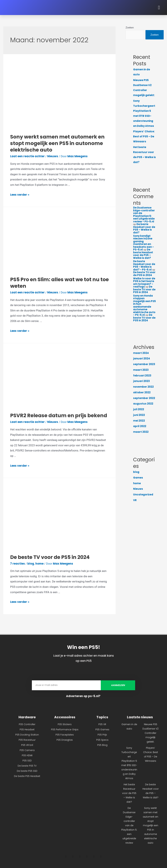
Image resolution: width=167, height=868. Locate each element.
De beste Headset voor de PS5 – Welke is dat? (144, 228)
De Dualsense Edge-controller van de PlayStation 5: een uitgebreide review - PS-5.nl (144, 215)
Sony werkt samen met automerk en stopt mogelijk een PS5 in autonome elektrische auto (57, 143)
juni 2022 (139, 415)
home (39, 564)
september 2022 (144, 398)
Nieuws (53, 156)
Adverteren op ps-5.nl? (84, 696)
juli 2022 (139, 409)
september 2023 (144, 364)
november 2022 (143, 387)
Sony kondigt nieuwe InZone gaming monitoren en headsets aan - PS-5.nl (143, 243)
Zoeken (130, 28)
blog (31, 564)
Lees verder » (20, 195)
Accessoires (65, 717)
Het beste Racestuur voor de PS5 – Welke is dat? (129, 793)
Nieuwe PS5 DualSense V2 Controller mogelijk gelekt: (150, 733)
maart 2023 (141, 370)
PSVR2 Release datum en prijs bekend (59, 416)
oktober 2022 (142, 392)
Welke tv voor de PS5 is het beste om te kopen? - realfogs (144, 283)
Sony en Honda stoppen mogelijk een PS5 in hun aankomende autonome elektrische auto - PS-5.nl (144, 305)
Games (138, 478)
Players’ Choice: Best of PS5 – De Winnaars (144, 136)
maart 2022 (141, 432)
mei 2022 (139, 421)
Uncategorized (143, 494)
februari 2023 (142, 376)
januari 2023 (141, 381)
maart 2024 (141, 353)
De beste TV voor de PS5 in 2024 (50, 557)
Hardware (27, 717)
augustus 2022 (143, 404)
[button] (159, 8)
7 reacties (18, 564)
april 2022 (140, 426)
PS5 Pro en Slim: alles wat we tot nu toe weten (59, 283)
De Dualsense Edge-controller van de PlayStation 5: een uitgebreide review (129, 825)
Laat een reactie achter (27, 156)
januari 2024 (142, 358)
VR (135, 500)
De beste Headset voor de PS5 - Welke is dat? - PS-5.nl (144, 265)
